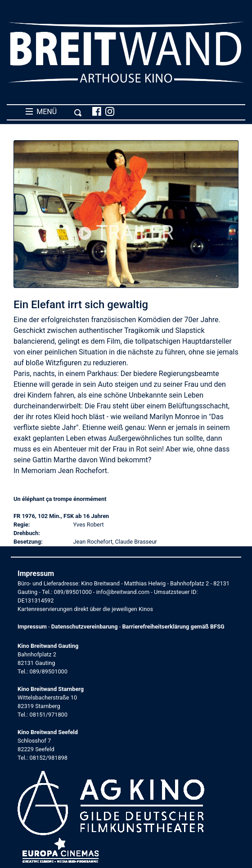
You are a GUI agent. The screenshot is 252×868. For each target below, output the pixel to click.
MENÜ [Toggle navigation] (54, 112)
